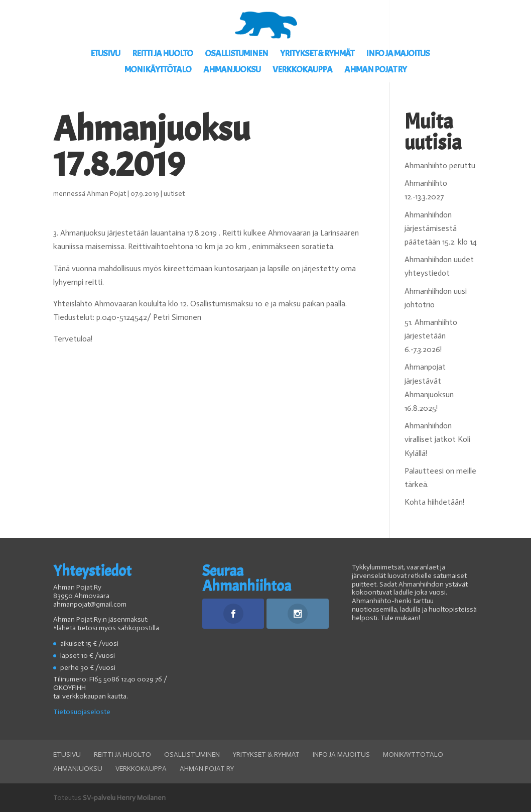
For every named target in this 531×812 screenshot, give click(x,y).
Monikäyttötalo (158, 71)
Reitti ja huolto (162, 55)
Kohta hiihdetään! (434, 502)
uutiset (174, 194)
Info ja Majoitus (398, 55)
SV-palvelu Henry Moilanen (124, 798)
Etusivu (105, 55)
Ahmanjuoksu (232, 71)
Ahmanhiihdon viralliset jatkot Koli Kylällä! (437, 439)
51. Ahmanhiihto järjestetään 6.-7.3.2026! (431, 336)
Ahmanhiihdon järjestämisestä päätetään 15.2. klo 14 (441, 228)
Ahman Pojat (106, 194)
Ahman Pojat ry (375, 71)
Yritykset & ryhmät (317, 55)
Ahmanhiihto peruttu (440, 165)
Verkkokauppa (302, 71)
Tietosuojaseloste (82, 712)
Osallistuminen (236, 55)
